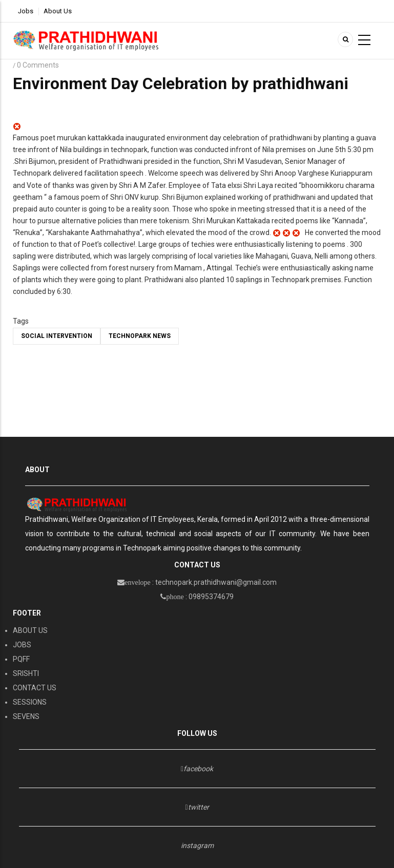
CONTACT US (35, 688)
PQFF (21, 659)
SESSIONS (30, 702)
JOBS (22, 645)
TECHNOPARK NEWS (140, 336)
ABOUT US (30, 630)
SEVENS (26, 716)
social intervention (57, 336)
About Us (58, 11)
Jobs (26, 11)
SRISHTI (26, 673)
